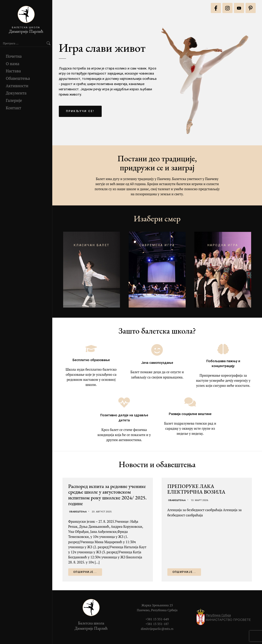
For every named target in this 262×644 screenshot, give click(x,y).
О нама (13, 64)
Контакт (13, 108)
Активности (17, 86)
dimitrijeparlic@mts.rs (157, 629)
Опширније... (85, 572)
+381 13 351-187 (157, 624)
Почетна (14, 56)
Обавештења (18, 78)
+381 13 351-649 (157, 619)
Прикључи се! (80, 111)
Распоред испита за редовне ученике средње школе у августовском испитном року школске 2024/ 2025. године (107, 495)
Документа (16, 93)
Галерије (14, 100)
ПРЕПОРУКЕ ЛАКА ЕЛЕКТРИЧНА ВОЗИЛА (196, 489)
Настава (13, 71)
